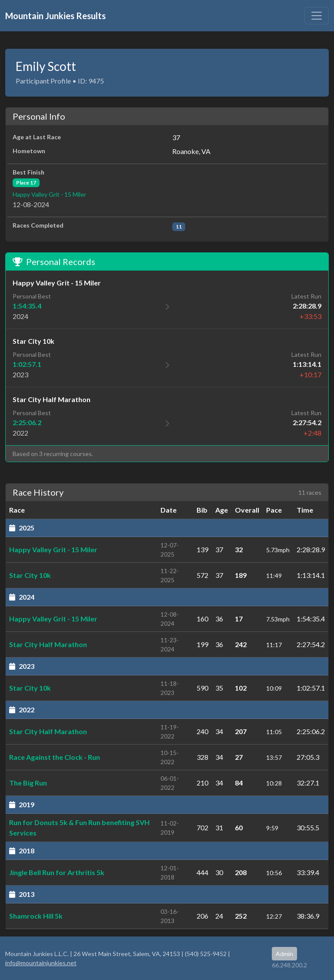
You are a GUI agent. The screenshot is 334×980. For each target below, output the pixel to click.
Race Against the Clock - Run (55, 757)
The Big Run (28, 783)
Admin (284, 954)
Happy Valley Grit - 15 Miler (49, 194)
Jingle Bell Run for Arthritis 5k (57, 872)
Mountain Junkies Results (55, 16)
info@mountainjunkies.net (41, 963)
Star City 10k (30, 575)
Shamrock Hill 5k (36, 916)
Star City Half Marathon (48, 644)
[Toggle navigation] (317, 16)
